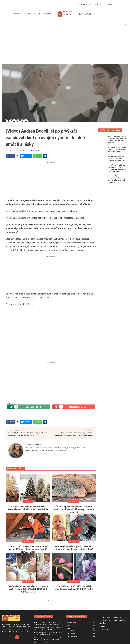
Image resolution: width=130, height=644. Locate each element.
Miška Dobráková (32, 151)
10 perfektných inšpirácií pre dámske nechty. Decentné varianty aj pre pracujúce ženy (48, 639)
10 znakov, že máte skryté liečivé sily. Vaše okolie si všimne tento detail (117, 149)
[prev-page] (48, 601)
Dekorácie (28, 502)
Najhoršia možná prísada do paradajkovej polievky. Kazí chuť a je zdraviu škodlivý (47, 623)
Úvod (8, 126)
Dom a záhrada (74, 581)
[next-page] (52, 601)
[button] (126, 25)
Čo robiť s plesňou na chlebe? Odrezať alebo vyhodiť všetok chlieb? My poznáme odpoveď (74, 509)
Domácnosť (74, 502)
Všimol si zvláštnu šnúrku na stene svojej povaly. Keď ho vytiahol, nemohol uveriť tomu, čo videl (28, 549)
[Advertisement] (65, 46)
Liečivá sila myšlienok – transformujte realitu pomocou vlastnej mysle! (117, 158)
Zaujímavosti (15, 126)
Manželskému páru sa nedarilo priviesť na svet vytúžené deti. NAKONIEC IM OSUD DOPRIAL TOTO (28, 589)
